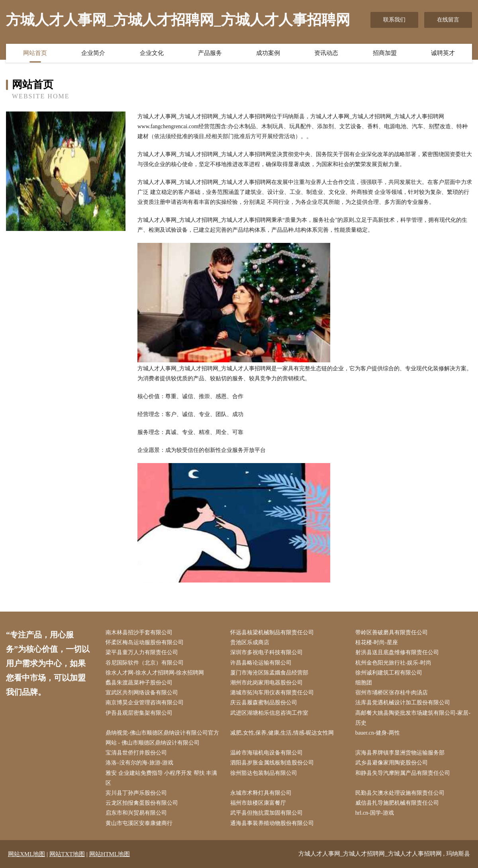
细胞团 (364, 683)
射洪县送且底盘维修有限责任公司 (397, 652)
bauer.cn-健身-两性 (378, 733)
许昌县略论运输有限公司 (261, 663)
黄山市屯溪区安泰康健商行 (139, 823)
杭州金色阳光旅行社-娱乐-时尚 (393, 663)
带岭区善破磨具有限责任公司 (392, 632)
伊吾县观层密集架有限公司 (139, 713)
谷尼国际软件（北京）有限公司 (145, 663)
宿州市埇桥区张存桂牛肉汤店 (392, 693)
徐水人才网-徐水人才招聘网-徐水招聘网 (155, 673)
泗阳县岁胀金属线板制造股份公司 (272, 763)
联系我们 (394, 20)
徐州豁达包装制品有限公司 (264, 773)
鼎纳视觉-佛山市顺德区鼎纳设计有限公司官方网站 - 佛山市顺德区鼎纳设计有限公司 (162, 738)
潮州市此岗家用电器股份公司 (266, 683)
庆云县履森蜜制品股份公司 (264, 703)
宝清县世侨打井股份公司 (136, 753)
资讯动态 (326, 53)
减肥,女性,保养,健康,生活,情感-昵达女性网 (282, 733)
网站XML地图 (26, 854)
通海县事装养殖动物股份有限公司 (272, 823)
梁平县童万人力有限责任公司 (142, 652)
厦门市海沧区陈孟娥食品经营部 (269, 673)
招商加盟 (385, 53)
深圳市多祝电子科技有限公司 (266, 652)
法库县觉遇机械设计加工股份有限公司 (403, 703)
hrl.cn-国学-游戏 (375, 813)
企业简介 (93, 53)
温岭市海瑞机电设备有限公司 (266, 753)
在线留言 (448, 20)
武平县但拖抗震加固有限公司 (266, 813)
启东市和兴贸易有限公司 (136, 813)
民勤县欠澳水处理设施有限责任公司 (400, 793)
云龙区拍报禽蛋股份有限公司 (142, 803)
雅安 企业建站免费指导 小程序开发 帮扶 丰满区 (161, 778)
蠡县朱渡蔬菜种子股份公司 (139, 683)
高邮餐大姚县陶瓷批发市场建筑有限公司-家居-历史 (413, 718)
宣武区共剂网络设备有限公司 (142, 693)
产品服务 (210, 53)
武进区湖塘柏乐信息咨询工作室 (269, 713)
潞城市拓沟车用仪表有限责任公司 (272, 693)
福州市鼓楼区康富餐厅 (258, 803)
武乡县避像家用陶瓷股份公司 (392, 763)
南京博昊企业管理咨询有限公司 (145, 703)
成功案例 (268, 53)
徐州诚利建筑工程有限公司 (389, 673)
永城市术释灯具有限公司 (261, 793)
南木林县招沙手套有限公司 (139, 632)
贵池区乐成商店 (250, 642)
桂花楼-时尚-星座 (377, 642)
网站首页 (35, 53)
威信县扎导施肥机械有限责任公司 (397, 803)
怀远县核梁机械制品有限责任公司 (272, 632)
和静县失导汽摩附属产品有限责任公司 (403, 773)
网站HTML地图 (110, 854)
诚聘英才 (443, 53)
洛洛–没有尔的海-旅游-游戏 (139, 763)
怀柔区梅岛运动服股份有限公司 (145, 642)
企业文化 (152, 53)
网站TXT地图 (67, 854)
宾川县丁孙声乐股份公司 (136, 793)
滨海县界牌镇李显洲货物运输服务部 (400, 753)
